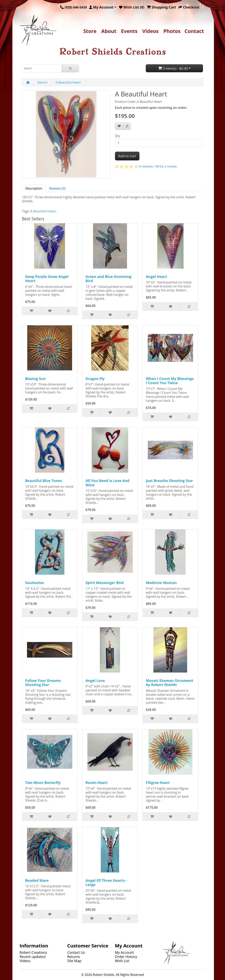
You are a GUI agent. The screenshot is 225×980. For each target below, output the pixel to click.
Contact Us (76, 952)
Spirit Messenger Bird (104, 583)
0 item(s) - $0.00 (173, 68)
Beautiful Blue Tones (44, 481)
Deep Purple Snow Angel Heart (47, 279)
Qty (118, 136)
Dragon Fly (95, 379)
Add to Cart (127, 156)
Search (43, 82)
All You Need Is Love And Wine (107, 483)
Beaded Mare (37, 880)
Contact (194, 31)
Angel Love (95, 680)
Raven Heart (96, 782)
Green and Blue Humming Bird (108, 279)
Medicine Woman (161, 583)
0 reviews (146, 166)
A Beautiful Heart (68, 82)
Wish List (122, 961)
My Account (125, 952)
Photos (172, 31)
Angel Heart (156, 277)
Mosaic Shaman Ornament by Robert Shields (169, 683)
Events (129, 31)
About (109, 31)
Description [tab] (34, 188)
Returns (74, 957)
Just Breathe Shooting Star (169, 481)
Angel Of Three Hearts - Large (106, 883)
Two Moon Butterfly (43, 782)
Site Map (74, 961)
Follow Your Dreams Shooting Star (43, 683)
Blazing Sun (35, 379)
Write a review (166, 166)
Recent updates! (33, 957)
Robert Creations (33, 952)
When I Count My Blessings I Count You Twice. (170, 381)
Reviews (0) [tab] (57, 188)
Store (90, 31)
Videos (150, 31)
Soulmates (35, 583)
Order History (126, 957)
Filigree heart (158, 782)
